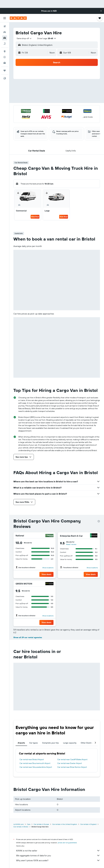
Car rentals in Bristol (21, 827)
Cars (29, 824)
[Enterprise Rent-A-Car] (94, 536)
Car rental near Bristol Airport (32, 759)
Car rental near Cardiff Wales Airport (72, 759)
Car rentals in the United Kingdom (65, 824)
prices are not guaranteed (67, 843)
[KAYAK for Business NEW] (5, 63)
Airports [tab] (21, 743)
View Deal (35, 217)
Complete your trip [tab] (50, 743)
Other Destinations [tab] (89, 743)
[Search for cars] (5, 38)
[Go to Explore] (5, 51)
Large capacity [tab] (70, 743)
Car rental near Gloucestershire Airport (36, 767)
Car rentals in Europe (41, 824)
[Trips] (5, 71)
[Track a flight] (5, 57)
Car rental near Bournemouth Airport (35, 763)
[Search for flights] (5, 26)
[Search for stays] (5, 32)
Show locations (48, 568)
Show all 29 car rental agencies (28, 637)
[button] (101, 11)
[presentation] (99, 521)
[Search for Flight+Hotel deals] (5, 44)
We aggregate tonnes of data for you (58, 855)
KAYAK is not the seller (58, 851)
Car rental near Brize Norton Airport (72, 767)
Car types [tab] (34, 743)
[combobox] (24, 38)
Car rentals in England (88, 824)
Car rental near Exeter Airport (70, 763)
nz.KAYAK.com (19, 824)
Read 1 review (71, 544)
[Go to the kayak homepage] (18, 18)
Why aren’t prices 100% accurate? (58, 860)
